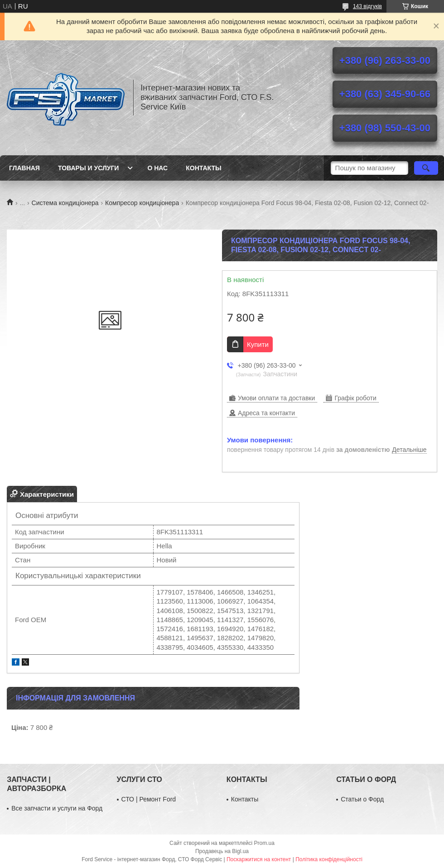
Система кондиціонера (65, 203)
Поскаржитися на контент (259, 859)
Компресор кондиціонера (142, 203)
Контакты (203, 168)
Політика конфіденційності (329, 859)
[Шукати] (426, 168)
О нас (157, 168)
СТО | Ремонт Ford (149, 799)
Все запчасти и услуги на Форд (57, 808)
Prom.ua (264, 843)
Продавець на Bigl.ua (222, 851)
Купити (258, 344)
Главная (24, 168)
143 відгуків (367, 6)
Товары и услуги (89, 168)
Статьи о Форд (362, 799)
